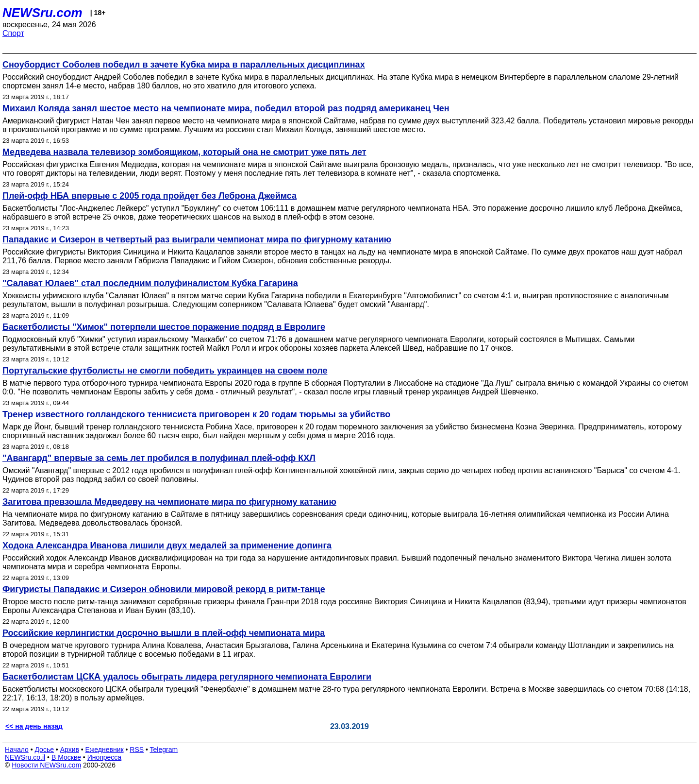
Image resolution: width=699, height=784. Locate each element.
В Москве (66, 757)
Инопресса (105, 757)
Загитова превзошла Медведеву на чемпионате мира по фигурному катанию (169, 502)
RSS (137, 750)
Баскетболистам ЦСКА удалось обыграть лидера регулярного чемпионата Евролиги (187, 677)
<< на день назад (34, 726)
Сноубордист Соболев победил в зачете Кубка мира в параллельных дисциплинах (184, 65)
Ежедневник (105, 750)
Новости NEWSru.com (46, 765)
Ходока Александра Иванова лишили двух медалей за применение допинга (167, 545)
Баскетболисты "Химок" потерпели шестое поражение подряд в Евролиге (164, 327)
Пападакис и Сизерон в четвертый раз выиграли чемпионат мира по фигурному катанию (197, 239)
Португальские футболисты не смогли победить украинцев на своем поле (165, 371)
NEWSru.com (42, 13)
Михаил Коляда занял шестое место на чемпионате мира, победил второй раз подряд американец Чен (226, 108)
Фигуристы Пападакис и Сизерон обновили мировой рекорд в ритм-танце (164, 589)
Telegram (164, 750)
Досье (44, 750)
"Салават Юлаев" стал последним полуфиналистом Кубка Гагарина (150, 283)
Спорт (13, 33)
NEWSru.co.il (25, 757)
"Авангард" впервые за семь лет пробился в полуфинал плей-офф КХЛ (159, 458)
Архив (70, 750)
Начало (17, 750)
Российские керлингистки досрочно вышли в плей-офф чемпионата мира (164, 633)
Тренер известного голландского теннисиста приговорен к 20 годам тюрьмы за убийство (196, 414)
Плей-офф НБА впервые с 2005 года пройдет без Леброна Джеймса (150, 196)
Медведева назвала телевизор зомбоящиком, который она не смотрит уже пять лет (184, 152)
